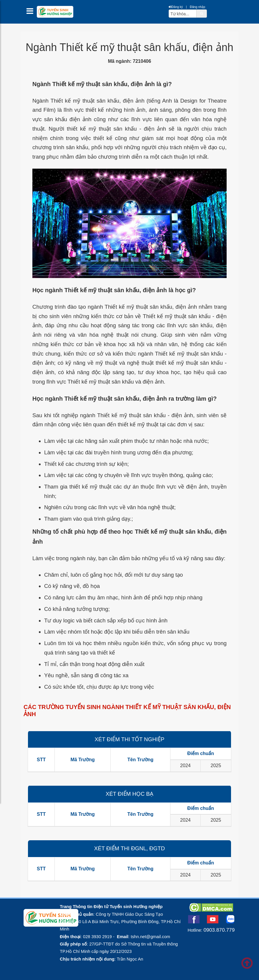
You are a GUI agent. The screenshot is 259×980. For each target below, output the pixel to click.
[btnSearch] (202, 13)
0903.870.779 (219, 930)
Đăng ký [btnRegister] (176, 7)
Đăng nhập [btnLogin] (197, 7)
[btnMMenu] (32, 13)
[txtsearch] (183, 14)
